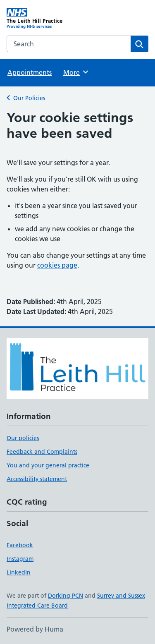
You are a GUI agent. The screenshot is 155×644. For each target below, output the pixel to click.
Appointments (30, 72)
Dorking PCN (66, 596)
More (76, 72)
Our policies (23, 438)
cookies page (57, 265)
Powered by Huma (35, 629)
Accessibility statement (37, 479)
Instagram (20, 559)
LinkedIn (19, 572)
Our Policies (29, 98)
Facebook (20, 545)
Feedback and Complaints (42, 452)
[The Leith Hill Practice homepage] (42, 19)
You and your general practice (48, 465)
